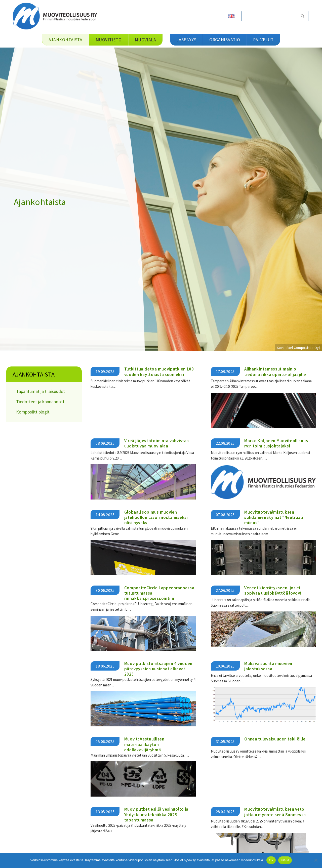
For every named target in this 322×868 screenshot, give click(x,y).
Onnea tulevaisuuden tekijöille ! (276, 739)
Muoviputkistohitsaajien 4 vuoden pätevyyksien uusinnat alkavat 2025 (158, 669)
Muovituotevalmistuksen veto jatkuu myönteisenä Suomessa (275, 812)
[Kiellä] (316, 860)
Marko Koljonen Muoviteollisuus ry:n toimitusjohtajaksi (276, 443)
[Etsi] (269, 16)
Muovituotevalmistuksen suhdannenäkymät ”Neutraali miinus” (274, 517)
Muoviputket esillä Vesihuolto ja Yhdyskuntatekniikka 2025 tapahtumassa (156, 814)
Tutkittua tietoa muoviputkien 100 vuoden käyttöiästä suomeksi (159, 372)
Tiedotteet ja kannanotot (40, 402)
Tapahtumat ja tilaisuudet (41, 391)
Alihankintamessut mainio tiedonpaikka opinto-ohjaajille (275, 372)
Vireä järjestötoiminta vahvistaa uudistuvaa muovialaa (157, 443)
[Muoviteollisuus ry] (57, 16)
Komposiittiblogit (33, 412)
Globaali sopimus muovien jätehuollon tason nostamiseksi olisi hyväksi (156, 517)
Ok (271, 860)
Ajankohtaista (34, 374)
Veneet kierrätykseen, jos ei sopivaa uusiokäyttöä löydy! (273, 590)
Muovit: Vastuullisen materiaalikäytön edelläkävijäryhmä (144, 744)
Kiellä (285, 860)
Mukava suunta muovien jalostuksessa (268, 666)
